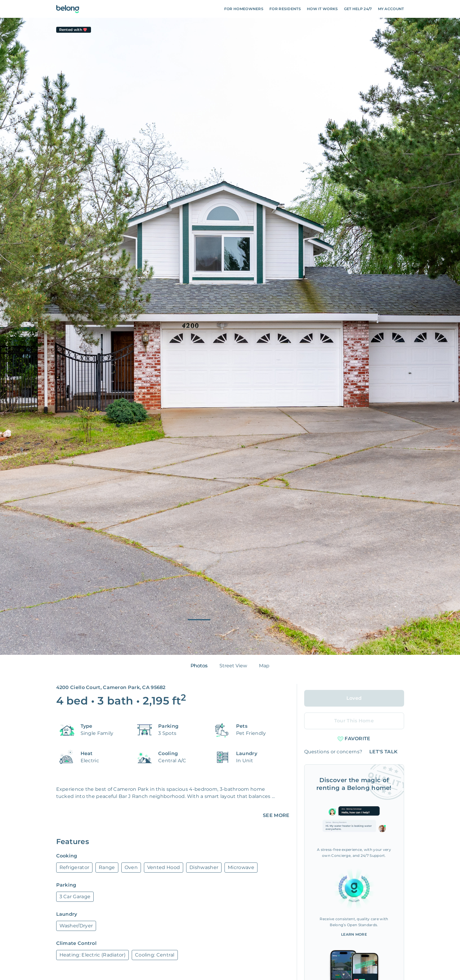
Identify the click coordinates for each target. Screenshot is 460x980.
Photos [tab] (199, 666)
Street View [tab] (233, 666)
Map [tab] (264, 666)
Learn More (354, 934)
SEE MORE (276, 815)
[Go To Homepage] (68, 9)
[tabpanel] (230, 336)
